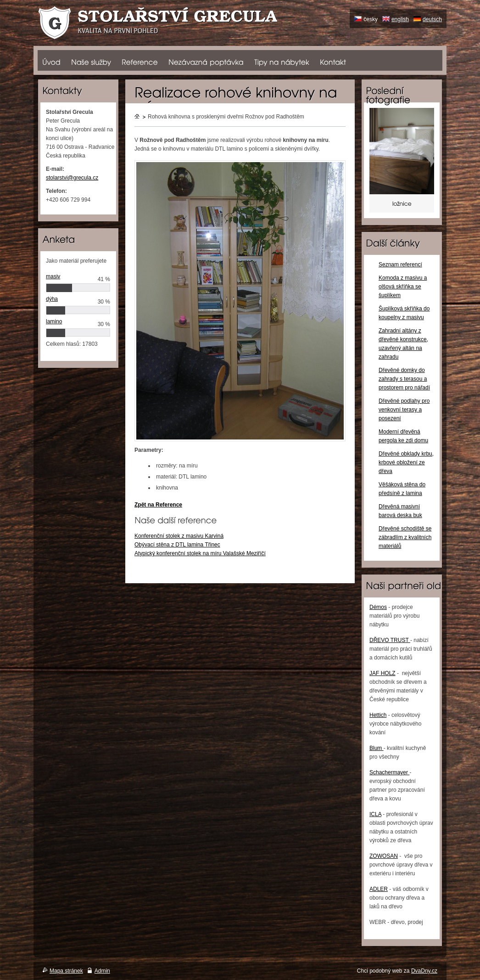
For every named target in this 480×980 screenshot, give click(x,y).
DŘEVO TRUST (390, 640)
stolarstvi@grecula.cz (72, 178)
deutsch (432, 19)
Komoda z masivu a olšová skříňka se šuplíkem (403, 287)
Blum (377, 748)
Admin (102, 971)
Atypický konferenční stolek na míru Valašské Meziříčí (200, 553)
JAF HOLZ (382, 673)
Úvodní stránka (138, 117)
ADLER (379, 889)
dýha (52, 299)
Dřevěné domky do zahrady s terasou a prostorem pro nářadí (404, 379)
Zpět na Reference (158, 505)
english (400, 19)
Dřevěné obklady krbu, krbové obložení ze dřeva (406, 462)
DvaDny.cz (424, 971)
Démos (378, 607)
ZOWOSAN (384, 856)
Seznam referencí (400, 265)
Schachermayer (389, 772)
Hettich (378, 715)
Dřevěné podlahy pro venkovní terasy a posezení (404, 410)
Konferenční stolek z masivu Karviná (179, 536)
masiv (53, 276)
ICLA (375, 814)
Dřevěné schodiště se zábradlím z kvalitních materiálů (405, 537)
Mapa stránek (66, 971)
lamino (54, 321)
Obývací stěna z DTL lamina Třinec (177, 545)
